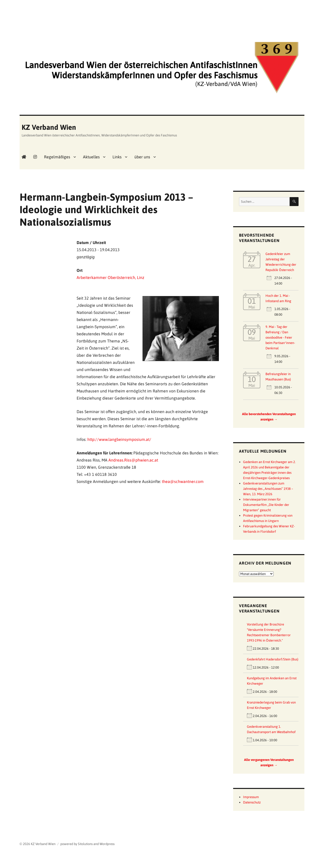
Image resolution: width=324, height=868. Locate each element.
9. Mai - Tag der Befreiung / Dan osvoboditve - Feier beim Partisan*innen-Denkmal (280, 337)
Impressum (251, 797)
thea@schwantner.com (183, 481)
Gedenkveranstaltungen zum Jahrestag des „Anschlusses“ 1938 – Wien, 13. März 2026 (268, 489)
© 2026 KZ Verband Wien (38, 844)
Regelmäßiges (57, 157)
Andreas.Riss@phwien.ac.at (133, 460)
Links (117, 157)
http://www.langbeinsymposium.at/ (119, 439)
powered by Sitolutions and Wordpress (87, 844)
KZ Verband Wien (49, 127)
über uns (142, 157)
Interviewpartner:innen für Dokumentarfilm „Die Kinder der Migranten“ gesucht (266, 505)
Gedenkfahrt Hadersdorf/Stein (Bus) (273, 659)
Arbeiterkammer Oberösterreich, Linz (110, 277)
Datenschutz (252, 802)
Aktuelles (91, 157)
